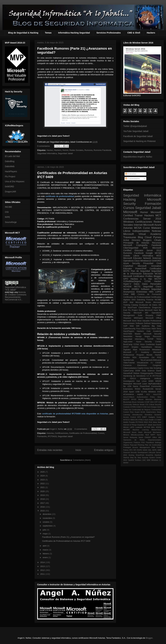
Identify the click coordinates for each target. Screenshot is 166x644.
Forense (150, 300)
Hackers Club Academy (149, 331)
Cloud (148, 237)
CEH (152, 402)
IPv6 (150, 422)
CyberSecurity (129, 329)
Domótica (148, 415)
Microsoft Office (153, 318)
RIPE (7, 217)
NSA (134, 357)
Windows (128, 222)
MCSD (158, 274)
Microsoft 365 (141, 313)
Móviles (127, 357)
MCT (158, 215)
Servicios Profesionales (109, 33)
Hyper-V (127, 284)
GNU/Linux (146, 329)
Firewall (158, 373)
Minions (126, 435)
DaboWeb (10, 166)
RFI (135, 450)
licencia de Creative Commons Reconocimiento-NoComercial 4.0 (16, 296)
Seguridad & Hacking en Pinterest (139, 141)
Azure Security (132, 263)
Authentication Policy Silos (149, 397)
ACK (148, 394)
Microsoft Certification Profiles (138, 276)
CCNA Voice (139, 344)
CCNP (147, 402)
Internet (138, 225)
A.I (152, 363)
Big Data (156, 326)
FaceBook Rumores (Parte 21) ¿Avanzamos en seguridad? (68, 537)
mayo (45, 534)
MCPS (126, 271)
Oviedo (127, 256)
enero (46, 557)
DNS (134, 300)
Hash (146, 420)
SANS (145, 450)
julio (45, 530)
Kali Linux (142, 381)
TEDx (159, 339)
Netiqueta (133, 437)
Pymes (157, 237)
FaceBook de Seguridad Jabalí (138, 136)
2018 (43, 499)
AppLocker (128, 342)
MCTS (137, 287)
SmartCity (149, 455)
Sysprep (145, 457)
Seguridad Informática (47, 153)
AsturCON (157, 394)
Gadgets (152, 417)
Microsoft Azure (152, 225)
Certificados (155, 269)
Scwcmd (126, 452)
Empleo (135, 347)
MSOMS (126, 430)
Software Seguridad (151, 289)
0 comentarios (43, 146)
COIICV (139, 407)
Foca (138, 329)
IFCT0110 (157, 376)
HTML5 (141, 420)
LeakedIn (139, 427)
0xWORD (9, 187)
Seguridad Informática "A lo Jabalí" (15, 289)
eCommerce (129, 394)
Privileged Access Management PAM (139, 447)
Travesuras (130, 237)
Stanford (158, 455)
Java (154, 425)
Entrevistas (142, 292)
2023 (43, 480)
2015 (43, 511)
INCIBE (9, 207)
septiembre (48, 526)
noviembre (48, 518)
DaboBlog (10, 161)
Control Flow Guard (131, 412)
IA (151, 376)
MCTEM (147, 427)
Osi (153, 357)
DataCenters (151, 412)
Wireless (152, 392)
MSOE (158, 381)
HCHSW (127, 287)
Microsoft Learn (140, 384)
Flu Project (10, 177)
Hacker (50, 150)
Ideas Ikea (157, 422)
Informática (148, 256)
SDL (150, 450)
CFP (156, 402)
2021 (43, 487)
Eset (125, 310)
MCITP (158, 279)
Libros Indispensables (136, 231)
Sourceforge (11, 222)
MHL (153, 427)
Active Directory (132, 240)
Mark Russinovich (141, 350)
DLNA (143, 412)
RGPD (139, 450)
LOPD (158, 292)
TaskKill (131, 460)
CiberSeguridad (131, 248)
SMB (159, 450)
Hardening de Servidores (134, 376)
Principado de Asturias (136, 243)
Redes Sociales (76, 150)
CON (144, 407)
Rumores (88, 150)
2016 (43, 507)
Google (149, 253)
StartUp (126, 457)
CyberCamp (128, 371)
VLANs (144, 392)
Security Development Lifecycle (143, 452)
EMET (145, 417)
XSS (159, 392)
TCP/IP (150, 339)
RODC (138, 389)
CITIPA (133, 407)
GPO (126, 279)
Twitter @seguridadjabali (135, 126)
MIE (133, 294)
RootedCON (148, 389)
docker (126, 463)
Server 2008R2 (131, 289)
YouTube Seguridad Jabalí (136, 131)
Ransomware (129, 323)
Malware (156, 228)
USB (138, 392)
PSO (143, 442)
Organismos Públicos (132, 442)
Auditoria (146, 326)
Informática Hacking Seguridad (74, 33)
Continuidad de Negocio (141, 410)
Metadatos (157, 350)
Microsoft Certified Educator (142, 249)
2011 (43, 574)
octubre (46, 522)
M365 (151, 381)
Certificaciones (61, 433)
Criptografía (142, 245)
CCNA (148, 281)
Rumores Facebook (102, 150)
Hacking (129, 199)
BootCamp (128, 344)
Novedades (144, 357)
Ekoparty (149, 315)
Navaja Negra (143, 336)
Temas (48, 33)
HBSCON (134, 420)
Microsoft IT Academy (136, 352)
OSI (7, 212)
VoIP (125, 326)
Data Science (148, 371)
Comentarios (132, 179)
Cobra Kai (127, 410)
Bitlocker (149, 399)
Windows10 (146, 261)
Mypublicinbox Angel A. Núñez (138, 157)
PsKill (159, 447)
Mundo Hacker (154, 355)
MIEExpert (138, 318)
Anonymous (129, 292)
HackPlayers (11, 171)
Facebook (156, 245)
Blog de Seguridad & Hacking (23, 33)
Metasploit (128, 384)
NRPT (153, 435)
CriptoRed (128, 266)
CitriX (159, 407)
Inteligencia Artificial (151, 379)
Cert (148, 407)
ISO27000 (128, 334)
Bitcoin (141, 399)
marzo (46, 550)
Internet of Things (130, 425)
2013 (43, 566)
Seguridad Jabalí (65, 153)
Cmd (159, 263)
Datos (137, 284)
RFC (131, 450)
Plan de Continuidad (153, 445)
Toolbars (138, 460)
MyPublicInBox (155, 384)
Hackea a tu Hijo (141, 279)
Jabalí (150, 425)
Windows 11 (156, 460)
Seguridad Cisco (152, 287)
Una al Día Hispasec (15, 181)
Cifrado (158, 240)
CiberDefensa (144, 308)
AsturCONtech (129, 397)
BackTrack (132, 308)
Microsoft (130, 212)
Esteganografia (147, 373)
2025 (43, 472)
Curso (146, 228)
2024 (43, 476)
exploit (140, 394)
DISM (138, 371)
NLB (147, 435)
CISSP (158, 363)
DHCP (126, 347)
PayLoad (133, 445)
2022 (43, 484)
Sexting (131, 455)
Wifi (138, 326)
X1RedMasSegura (132, 281)
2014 (43, 562)
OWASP (148, 437)
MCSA (138, 228)
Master (138, 334)
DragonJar (157, 308)
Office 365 (157, 437)
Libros (136, 256)
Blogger (157, 276)
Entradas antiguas (104, 450)
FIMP (159, 315)
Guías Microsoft (146, 310)
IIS (124, 379)
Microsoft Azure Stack (133, 432)
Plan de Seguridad (140, 271)
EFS (139, 417)
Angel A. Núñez (57, 429)
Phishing (141, 445)
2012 (43, 570)
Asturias (50, 433)
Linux (126, 294)
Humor (65, 150)
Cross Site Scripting (153, 368)
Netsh (141, 437)
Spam (131, 392)
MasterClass (156, 430)
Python (126, 450)
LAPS (132, 427)
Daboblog (141, 300)
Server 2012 (154, 250)
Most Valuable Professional (149, 321)
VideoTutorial (129, 363)
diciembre (47, 514)
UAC (144, 460)
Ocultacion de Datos (148, 305)
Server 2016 (152, 219)
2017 (43, 503)
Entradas (131, 174)
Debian (136, 373)
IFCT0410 (52, 436)
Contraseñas (156, 410)
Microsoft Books (143, 302)
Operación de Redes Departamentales (142, 440)
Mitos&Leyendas (137, 435)
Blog (140, 237)
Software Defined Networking (148, 323)
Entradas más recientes (50, 450)
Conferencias (131, 219)
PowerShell (141, 269)
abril (45, 546)
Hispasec (127, 318)
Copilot (140, 368)
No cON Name (131, 386)
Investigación (129, 381)
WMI (149, 460)
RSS (159, 357)
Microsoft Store (130, 321)
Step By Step (135, 457)
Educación (148, 274)
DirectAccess (137, 415)
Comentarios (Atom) (82, 460)
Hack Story (156, 329)
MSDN (159, 427)
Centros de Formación (149, 294)
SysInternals (129, 360)
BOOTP (126, 399)
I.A (148, 376)
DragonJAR (10, 192)
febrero (46, 554)
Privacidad (148, 263)
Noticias (156, 231)
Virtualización (143, 363)
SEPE (154, 450)
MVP (125, 302)
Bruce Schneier (138, 402)
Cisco (137, 261)
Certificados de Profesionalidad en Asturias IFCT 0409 (66, 541)
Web (132, 326)
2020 (43, 491)
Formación (42, 436)
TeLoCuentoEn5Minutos (151, 360)
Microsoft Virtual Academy (142, 234)
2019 (43, 495)
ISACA (133, 379)
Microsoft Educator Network (137, 258)
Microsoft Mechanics (153, 432)
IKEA (146, 422)
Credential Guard (153, 344)
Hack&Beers (146, 347)
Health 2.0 (153, 420)
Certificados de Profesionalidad (83, 433)
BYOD (134, 399)
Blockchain (127, 402)
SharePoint (140, 455)
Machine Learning (141, 430)
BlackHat (158, 399)
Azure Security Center (149, 342)
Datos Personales (152, 284)
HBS (151, 292)
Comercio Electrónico (135, 365)
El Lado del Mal (12, 156)
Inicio (78, 450)
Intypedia (141, 425)
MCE (159, 256)
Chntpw (154, 407)
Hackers (151, 33)
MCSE (158, 253)
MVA (145, 248)
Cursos (101, 433)
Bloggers (147, 240)
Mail (131, 302)
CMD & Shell (134, 33)
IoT (146, 425)
